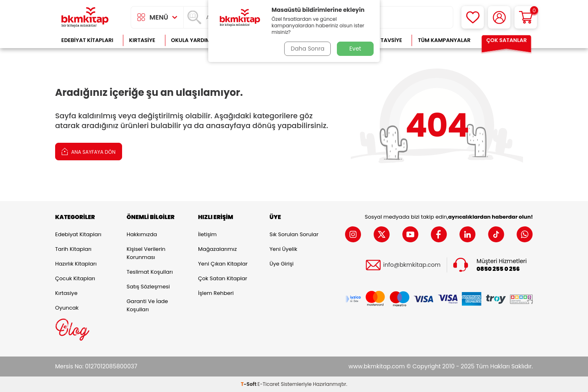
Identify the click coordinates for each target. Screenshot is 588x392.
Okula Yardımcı (194, 40)
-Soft (249, 384)
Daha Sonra (307, 49)
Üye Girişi (282, 264)
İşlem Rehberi (216, 293)
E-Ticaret (269, 384)
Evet (355, 49)
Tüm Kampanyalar (444, 40)
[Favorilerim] (473, 17)
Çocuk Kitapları (75, 278)
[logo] (85, 17)
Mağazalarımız (217, 249)
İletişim (207, 234)
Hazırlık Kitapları (76, 264)
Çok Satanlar (507, 40)
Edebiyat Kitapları (87, 40)
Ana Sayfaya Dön (89, 151)
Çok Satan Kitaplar (223, 278)
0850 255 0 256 (498, 269)
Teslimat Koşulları (150, 272)
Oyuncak (67, 308)
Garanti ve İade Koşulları (147, 305)
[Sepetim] (526, 17)
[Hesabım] (499, 17)
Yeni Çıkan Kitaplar (223, 264)
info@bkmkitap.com (412, 265)
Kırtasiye (142, 40)
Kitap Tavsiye (383, 40)
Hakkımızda (142, 234)
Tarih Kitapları (73, 249)
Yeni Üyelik (283, 249)
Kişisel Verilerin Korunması (146, 253)
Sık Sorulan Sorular (294, 234)
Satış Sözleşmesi (148, 287)
